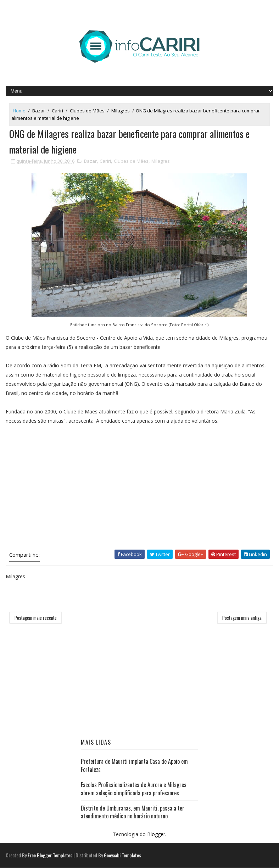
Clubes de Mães (87, 111)
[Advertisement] (59, 492)
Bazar (39, 111)
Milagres (121, 111)
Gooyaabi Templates (122, 855)
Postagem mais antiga (242, 618)
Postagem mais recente (36, 618)
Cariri (57, 111)
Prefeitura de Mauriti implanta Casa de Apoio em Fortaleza (134, 766)
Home (19, 111)
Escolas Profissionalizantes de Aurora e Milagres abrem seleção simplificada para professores (134, 789)
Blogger (156, 834)
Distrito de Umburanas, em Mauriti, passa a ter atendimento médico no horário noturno (133, 812)
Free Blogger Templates (50, 855)
